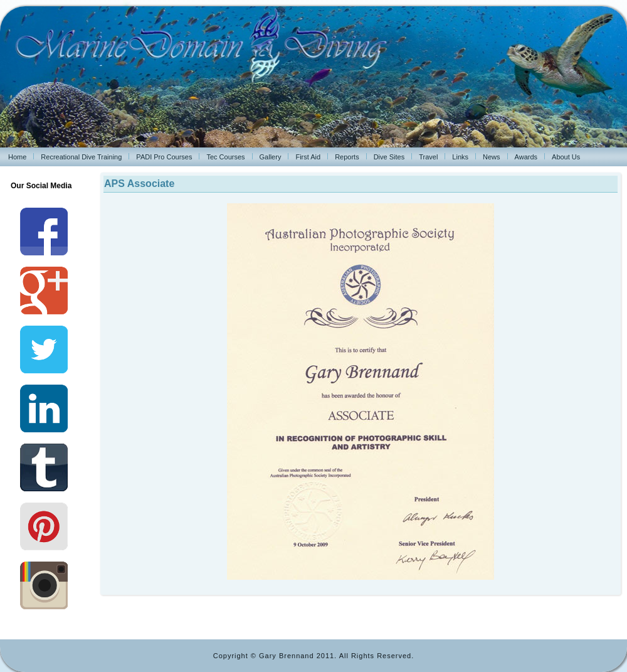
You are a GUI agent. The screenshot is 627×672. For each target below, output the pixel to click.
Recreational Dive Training (81, 157)
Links (460, 157)
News (492, 157)
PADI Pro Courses (164, 157)
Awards (526, 157)
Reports (347, 157)
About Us (566, 157)
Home (17, 157)
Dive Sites (389, 157)
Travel (428, 157)
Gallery (271, 157)
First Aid (308, 157)
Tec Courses (225, 157)
